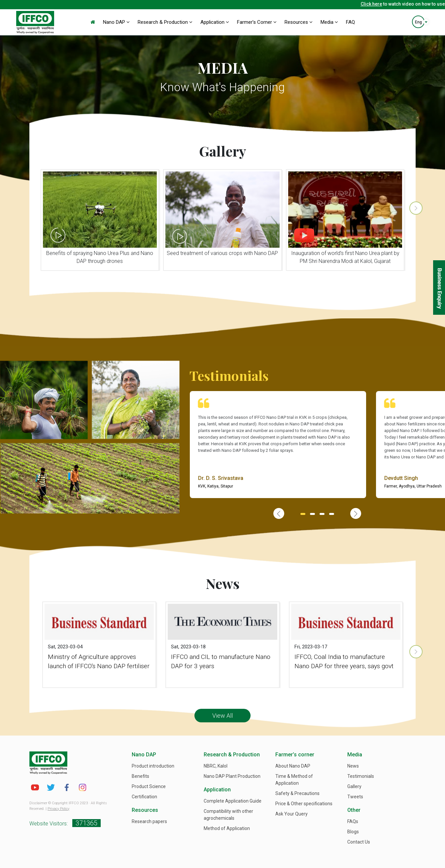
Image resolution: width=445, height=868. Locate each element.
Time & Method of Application (294, 780)
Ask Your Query (291, 814)
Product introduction (153, 766)
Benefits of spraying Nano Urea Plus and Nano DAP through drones (100, 257)
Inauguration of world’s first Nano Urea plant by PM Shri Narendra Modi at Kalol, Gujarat (345, 257)
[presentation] (416, 208)
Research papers (149, 821)
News (353, 766)
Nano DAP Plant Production (232, 776)
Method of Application (227, 828)
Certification (144, 797)
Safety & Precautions (297, 793)
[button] (303, 514)
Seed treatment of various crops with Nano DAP (222, 253)
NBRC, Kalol (216, 766)
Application (215, 22)
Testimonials (361, 776)
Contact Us (359, 842)
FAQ (350, 22)
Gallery (354, 786)
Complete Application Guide (233, 801)
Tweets (355, 797)
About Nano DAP (293, 766)
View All (222, 716)
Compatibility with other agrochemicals (228, 815)
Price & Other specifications (304, 804)
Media (329, 22)
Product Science (149, 786)
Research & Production (165, 22)
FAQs (353, 821)
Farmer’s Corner (257, 22)
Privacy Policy (58, 809)
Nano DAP (116, 22)
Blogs (353, 832)
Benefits (140, 776)
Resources (299, 22)
